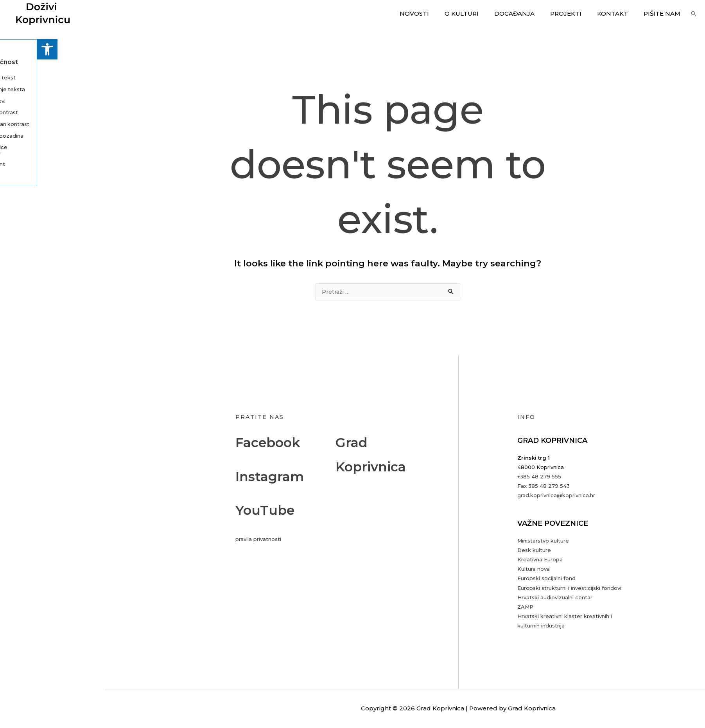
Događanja (528, 13)
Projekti (576, 13)
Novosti (436, 13)
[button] (10, 49)
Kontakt (618, 13)
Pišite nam (664, 13)
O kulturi (479, 13)
